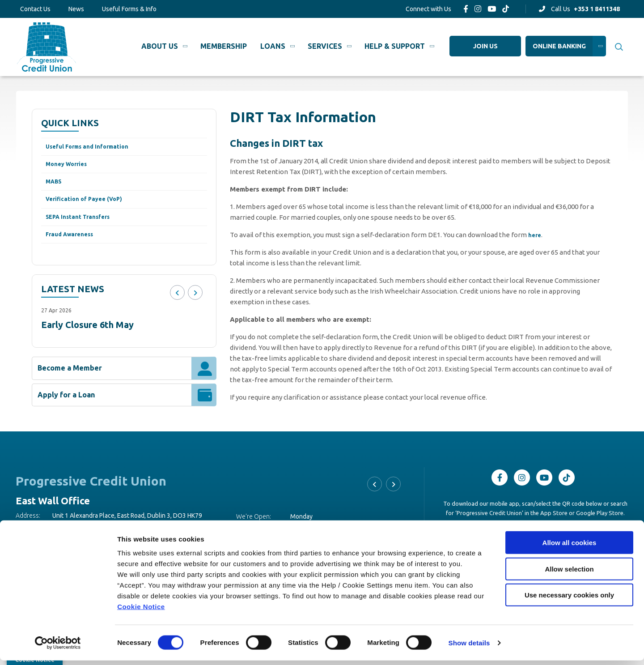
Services (325, 46)
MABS (55, 186)
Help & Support (395, 46)
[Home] (45, 47)
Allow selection (569, 573)
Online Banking (559, 46)
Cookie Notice (141, 611)
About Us (160, 46)
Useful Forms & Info (129, 9)
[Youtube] (492, 9)
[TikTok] (506, 9)
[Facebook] (466, 9)
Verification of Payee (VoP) (91, 206)
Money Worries (70, 167)
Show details (469, 647)
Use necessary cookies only (569, 599)
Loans (273, 46)
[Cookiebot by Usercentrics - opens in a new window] (58, 648)
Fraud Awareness (74, 245)
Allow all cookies (570, 547)
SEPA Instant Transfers (84, 225)
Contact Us (35, 9)
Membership (224, 46)
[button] (618, 47)
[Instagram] (478, 9)
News (76, 9)
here (536, 235)
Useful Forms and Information (95, 147)
